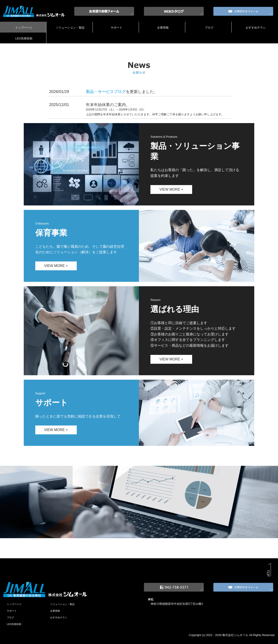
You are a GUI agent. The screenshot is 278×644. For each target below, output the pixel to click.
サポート (116, 28)
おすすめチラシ (256, 28)
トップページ (24, 28)
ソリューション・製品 (70, 28)
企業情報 (163, 28)
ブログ (209, 28)
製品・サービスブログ (106, 92)
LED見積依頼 (24, 38)
